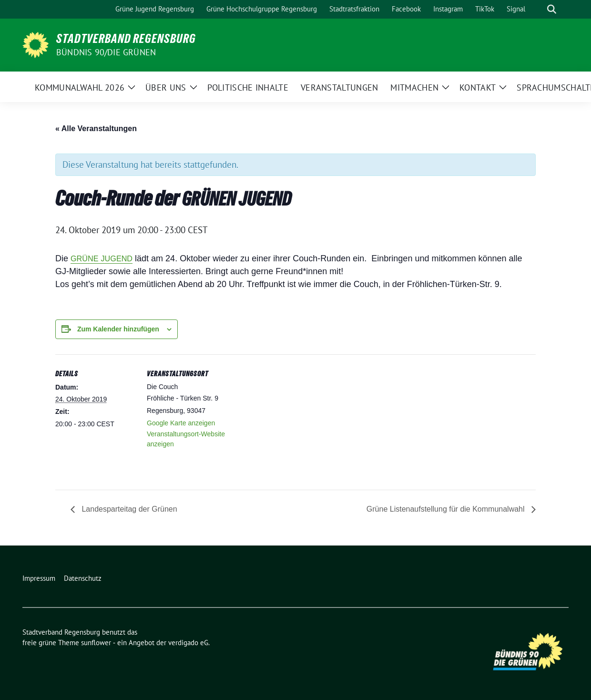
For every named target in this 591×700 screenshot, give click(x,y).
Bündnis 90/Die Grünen (106, 52)
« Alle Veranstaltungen (96, 129)
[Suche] (538, 9)
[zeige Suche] (552, 9)
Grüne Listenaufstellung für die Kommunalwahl (447, 509)
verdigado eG (188, 643)
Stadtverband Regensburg (126, 39)
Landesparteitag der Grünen (129, 509)
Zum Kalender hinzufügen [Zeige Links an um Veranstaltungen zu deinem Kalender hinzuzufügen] (118, 329)
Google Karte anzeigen (181, 423)
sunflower (96, 643)
